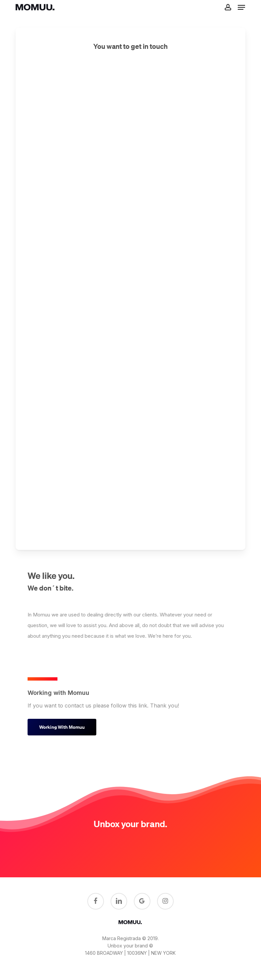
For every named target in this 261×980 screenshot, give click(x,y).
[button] (241, 7)
